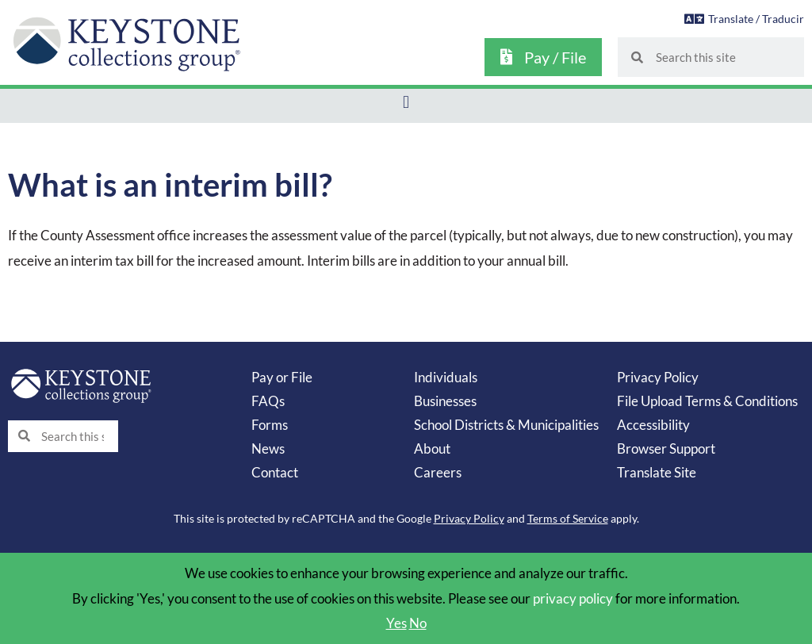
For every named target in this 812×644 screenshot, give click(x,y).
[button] (406, 102)
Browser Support (666, 448)
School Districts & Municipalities (506, 425)
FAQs (268, 401)
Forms (270, 425)
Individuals (446, 377)
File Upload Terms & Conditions (707, 401)
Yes (396, 623)
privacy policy (573, 598)
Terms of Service (568, 518)
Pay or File (282, 377)
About (432, 448)
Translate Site (657, 472)
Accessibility (653, 425)
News (268, 448)
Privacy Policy (658, 377)
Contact (275, 472)
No (418, 623)
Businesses (445, 401)
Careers (438, 472)
